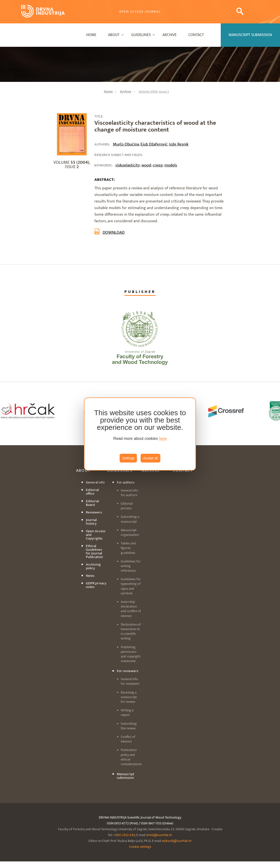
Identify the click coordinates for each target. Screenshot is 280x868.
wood (146, 165)
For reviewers (128, 671)
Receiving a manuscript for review (129, 697)
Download (114, 232)
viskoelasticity (128, 165)
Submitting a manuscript (130, 519)
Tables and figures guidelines (128, 548)
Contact (196, 35)
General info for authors (129, 493)
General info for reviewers (130, 681)
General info (95, 482)
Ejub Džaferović (154, 144)
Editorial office (92, 492)
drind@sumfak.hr (159, 835)
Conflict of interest (128, 739)
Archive (170, 35)
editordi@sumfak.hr (177, 841)
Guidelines (141, 35)
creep (158, 165)
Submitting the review (129, 726)
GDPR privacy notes (96, 585)
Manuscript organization (130, 532)
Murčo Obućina (126, 144)
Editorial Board (92, 503)
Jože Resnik (179, 144)
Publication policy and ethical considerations (131, 757)
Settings (128, 458)
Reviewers (94, 512)
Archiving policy (93, 566)
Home (91, 35)
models (171, 165)
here (163, 439)
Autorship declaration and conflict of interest (131, 609)
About (114, 35)
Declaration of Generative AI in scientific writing (131, 632)
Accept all (150, 458)
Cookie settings (140, 847)
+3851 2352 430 (124, 835)
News (90, 576)
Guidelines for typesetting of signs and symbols (131, 586)
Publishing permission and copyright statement (131, 654)
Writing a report (127, 713)
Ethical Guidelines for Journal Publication (94, 551)
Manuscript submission (125, 776)
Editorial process (127, 506)
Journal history (91, 522)
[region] (140, 434)
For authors (126, 482)
